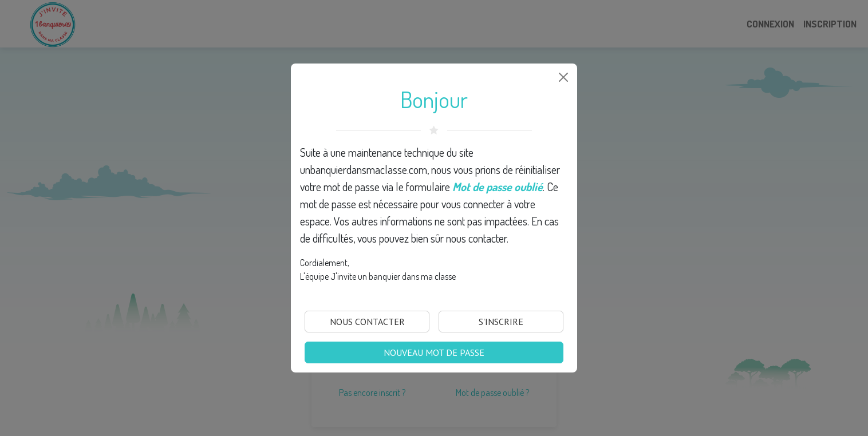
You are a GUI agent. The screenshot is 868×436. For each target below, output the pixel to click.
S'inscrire (501, 322)
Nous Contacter (367, 322)
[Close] (563, 77)
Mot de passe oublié (498, 187)
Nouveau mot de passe (434, 352)
